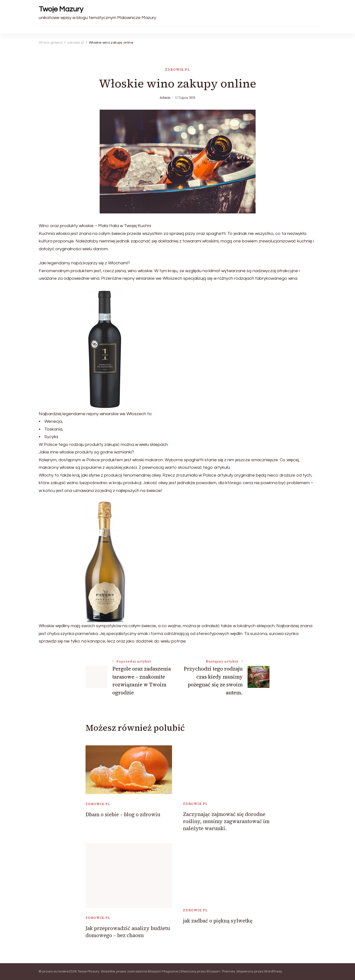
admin (165, 98)
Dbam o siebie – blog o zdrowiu (123, 814)
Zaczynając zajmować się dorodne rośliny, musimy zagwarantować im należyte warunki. (226, 821)
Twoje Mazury (61, 9)
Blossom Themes (221, 971)
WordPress (273, 971)
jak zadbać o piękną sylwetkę (218, 921)
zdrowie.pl (177, 70)
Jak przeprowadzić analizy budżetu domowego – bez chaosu (128, 932)
